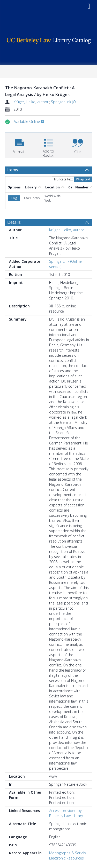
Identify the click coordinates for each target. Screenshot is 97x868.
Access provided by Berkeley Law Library (66, 776)
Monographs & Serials (68, 816)
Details (14, 185)
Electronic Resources (66, 821)
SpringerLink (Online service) (74, 102)
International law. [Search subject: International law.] (25, 843)
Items (13, 170)
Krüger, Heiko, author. (31, 102)
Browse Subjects (23, 834)
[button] (19, 145)
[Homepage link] (49, 39)
